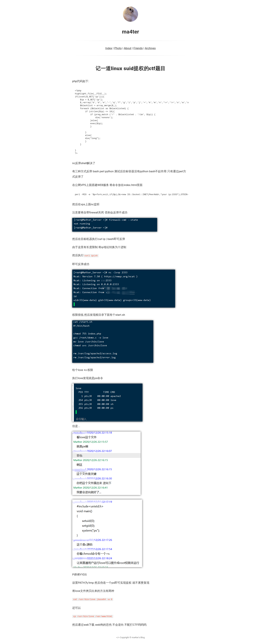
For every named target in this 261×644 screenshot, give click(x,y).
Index (109, 48)
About (128, 48)
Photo (118, 48)
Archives (150, 48)
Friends (138, 48)
